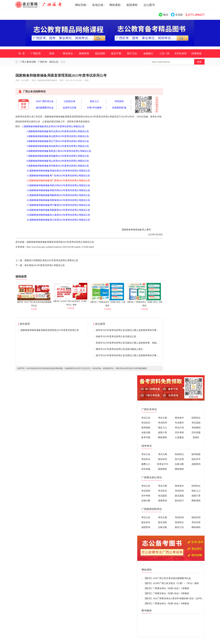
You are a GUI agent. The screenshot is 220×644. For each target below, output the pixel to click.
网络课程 (162, 437)
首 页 (22, 53)
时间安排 (119, 101)
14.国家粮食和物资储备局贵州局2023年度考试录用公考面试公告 (58, 190)
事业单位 (68, 53)
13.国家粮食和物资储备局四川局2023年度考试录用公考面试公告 (58, 185)
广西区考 (36, 53)
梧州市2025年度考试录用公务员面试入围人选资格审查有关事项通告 (130, 330)
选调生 (196, 437)
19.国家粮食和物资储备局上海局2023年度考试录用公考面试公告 (58, 215)
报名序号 (196, 459)
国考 (52, 53)
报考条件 (179, 418)
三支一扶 (164, 53)
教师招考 (84, 53)
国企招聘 (100, 53)
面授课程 (132, 5)
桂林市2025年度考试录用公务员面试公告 (116, 336)
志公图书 (149, 5)
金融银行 (148, 53)
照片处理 (179, 459)
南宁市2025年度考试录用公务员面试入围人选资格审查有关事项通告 (130, 355)
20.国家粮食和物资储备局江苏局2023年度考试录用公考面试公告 (58, 220)
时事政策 (197, 53)
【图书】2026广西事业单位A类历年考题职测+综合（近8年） (174, 598)
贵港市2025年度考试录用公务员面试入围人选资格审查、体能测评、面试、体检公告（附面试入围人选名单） (150, 343)
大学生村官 (180, 53)
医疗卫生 (132, 53)
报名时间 (162, 459)
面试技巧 (179, 501)
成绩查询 (196, 464)
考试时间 (162, 423)
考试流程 (196, 423)
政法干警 (116, 53)
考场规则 (196, 428)
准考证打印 (162, 464)
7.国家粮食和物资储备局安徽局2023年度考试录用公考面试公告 (58, 156)
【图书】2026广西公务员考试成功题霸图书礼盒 (34, 303)
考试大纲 (162, 418)
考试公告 (146, 418)
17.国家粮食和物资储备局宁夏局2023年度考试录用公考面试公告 (58, 205)
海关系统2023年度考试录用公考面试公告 (45, 265)
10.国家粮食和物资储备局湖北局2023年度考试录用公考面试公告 (58, 171)
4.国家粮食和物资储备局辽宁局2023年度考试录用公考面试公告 (58, 141)
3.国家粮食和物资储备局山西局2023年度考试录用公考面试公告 (58, 136)
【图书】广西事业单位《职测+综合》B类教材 (144, 303)
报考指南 (146, 428)
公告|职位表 (70, 101)
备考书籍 (146, 437)
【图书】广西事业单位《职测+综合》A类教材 (107, 303)
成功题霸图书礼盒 (45, 108)
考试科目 (146, 423)
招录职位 (196, 418)
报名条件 (146, 522)
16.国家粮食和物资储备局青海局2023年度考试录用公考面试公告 (58, 200)
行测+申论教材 (94, 108)
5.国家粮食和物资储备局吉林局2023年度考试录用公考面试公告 (58, 146)
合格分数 (146, 432)
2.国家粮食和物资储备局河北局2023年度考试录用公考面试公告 (58, 131)
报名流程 (162, 522)
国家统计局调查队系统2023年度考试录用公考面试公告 (51, 260)
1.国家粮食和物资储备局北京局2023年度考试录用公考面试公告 (53, 126)
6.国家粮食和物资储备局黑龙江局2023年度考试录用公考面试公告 (59, 151)
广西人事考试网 (28, 62)
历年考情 (179, 432)
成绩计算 (162, 432)
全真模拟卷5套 (119, 108)
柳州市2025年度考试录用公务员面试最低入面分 (119, 349)
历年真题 (196, 432)
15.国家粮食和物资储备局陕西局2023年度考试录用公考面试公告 (58, 195)
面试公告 (54, 62)
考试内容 (196, 522)
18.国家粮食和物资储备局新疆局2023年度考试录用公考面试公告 (58, 210)
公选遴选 (179, 437)
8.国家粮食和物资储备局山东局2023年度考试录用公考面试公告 (58, 161)
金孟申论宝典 (70, 108)
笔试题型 (162, 496)
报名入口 (94, 101)
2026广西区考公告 (45, 101)
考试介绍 (179, 428)
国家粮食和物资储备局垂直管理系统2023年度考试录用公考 (50, 330)
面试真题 (179, 496)
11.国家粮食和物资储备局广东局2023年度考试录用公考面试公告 (58, 176)
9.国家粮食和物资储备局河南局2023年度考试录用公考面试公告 (58, 166)
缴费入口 (146, 464)
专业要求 (179, 423)
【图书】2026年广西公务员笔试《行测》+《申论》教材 (71, 302)
